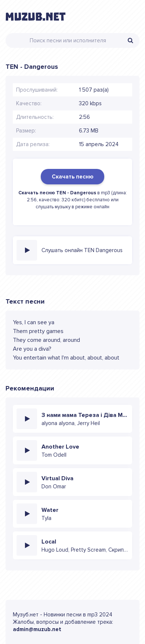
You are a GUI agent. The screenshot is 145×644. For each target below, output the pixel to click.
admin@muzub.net (37, 629)
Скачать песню (72, 177)
